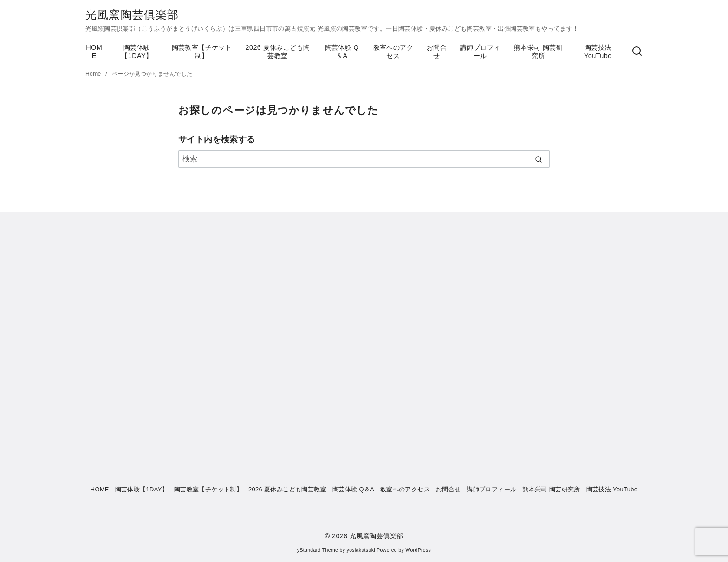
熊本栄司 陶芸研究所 (538, 52)
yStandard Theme (318, 550)
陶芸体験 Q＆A (342, 52)
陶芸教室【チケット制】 (202, 52)
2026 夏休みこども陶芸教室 (278, 52)
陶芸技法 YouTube (598, 52)
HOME (94, 52)
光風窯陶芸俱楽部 (132, 15)
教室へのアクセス (393, 52)
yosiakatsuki (361, 550)
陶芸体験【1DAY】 (137, 52)
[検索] (637, 52)
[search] (538, 159)
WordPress (418, 550)
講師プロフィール (480, 52)
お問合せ (437, 52)
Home (94, 74)
